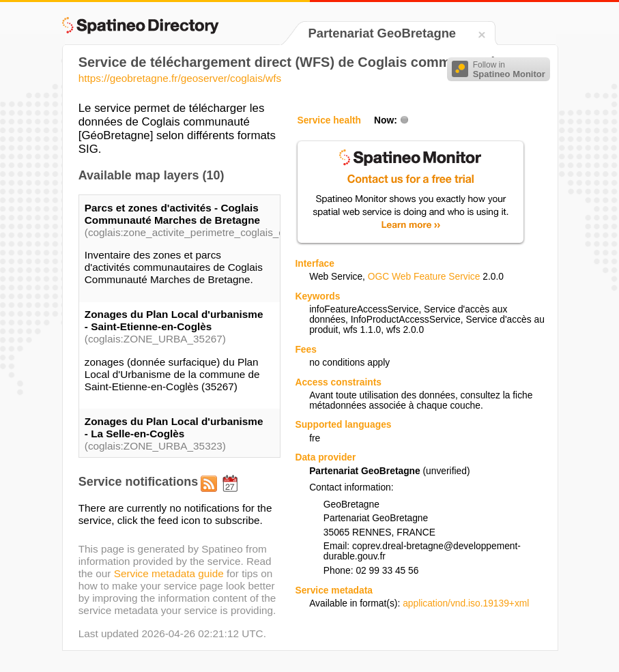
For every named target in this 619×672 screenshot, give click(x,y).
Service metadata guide (169, 573)
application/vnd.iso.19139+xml (466, 603)
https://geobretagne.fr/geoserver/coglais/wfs (180, 78)
